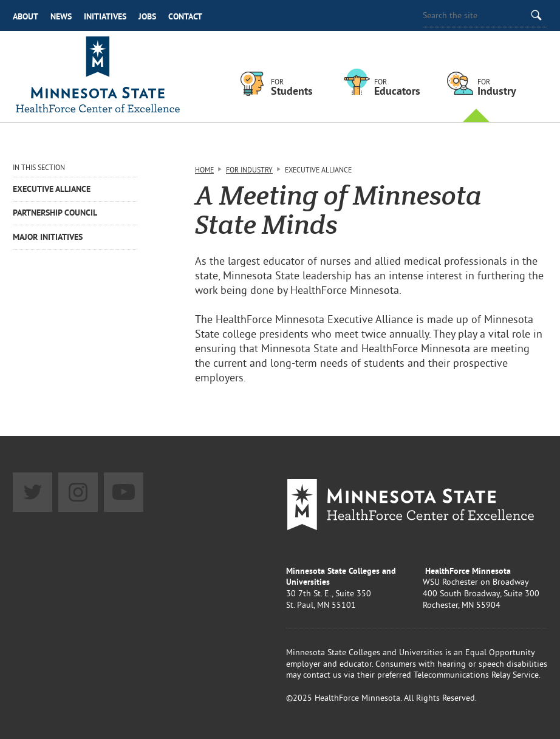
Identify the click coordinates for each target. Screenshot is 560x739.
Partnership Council (55, 213)
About (26, 16)
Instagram (78, 492)
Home (204, 170)
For (301, 87)
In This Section (39, 167)
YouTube (124, 492)
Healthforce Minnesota (98, 77)
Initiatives (105, 16)
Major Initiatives (48, 237)
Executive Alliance (52, 189)
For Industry (249, 170)
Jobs (147, 16)
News (61, 16)
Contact (185, 16)
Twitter (32, 492)
